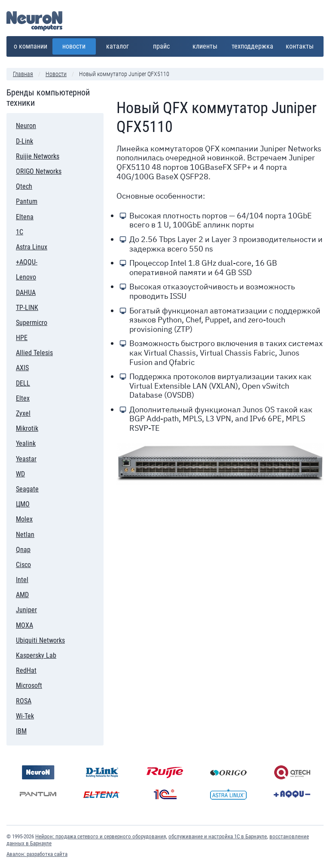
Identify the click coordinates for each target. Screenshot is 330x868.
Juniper (26, 610)
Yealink (26, 443)
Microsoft (29, 686)
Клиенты (207, 44)
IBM (29, 730)
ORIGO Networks (39, 171)
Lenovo (32, 276)
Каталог (120, 44)
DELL (29, 382)
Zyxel (23, 413)
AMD (22, 595)
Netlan (25, 535)
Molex (27, 518)
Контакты (300, 46)
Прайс (166, 44)
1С (33, 231)
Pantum (30, 200)
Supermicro (32, 323)
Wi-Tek (25, 716)
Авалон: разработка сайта (37, 854)
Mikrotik (27, 428)
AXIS (22, 368)
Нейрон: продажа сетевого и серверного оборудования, (101, 836)
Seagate (27, 489)
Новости (74, 46)
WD (20, 474)
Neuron (26, 126)
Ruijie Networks (38, 156)
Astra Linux (32, 247)
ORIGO (229, 772)
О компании (31, 44)
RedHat (26, 669)
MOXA (24, 625)
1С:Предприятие (165, 794)
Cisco (41, 563)
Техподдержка (252, 46)
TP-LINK (27, 308)
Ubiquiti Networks (40, 640)
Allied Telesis (34, 353)
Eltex (23, 398)
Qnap (45, 548)
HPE (29, 336)
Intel (35, 578)
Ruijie (165, 772)
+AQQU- (27, 262)
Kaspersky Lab (36, 654)
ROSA (24, 701)
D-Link (37, 140)
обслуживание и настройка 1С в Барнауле (218, 836)
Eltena (25, 217)
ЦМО (23, 504)
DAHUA (26, 293)
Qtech (24, 186)
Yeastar (26, 459)
